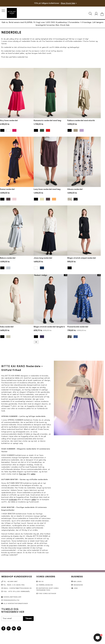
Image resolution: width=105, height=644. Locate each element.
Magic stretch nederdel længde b (49, 327)
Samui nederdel (7, 189)
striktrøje (13, 500)
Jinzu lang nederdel (43, 258)
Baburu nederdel (8, 258)
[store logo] (12, 13)
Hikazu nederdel (75, 189)
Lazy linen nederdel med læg (47, 189)
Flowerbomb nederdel (78, 327)
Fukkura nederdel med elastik (81, 121)
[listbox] (17, 131)
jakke (33, 474)
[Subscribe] (28, 619)
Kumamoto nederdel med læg (47, 121)
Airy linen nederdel (9, 121)
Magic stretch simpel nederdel (82, 258)
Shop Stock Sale (68, 3)
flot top (22, 474)
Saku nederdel (7, 327)
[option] (2, 130)
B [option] (36, 342)
